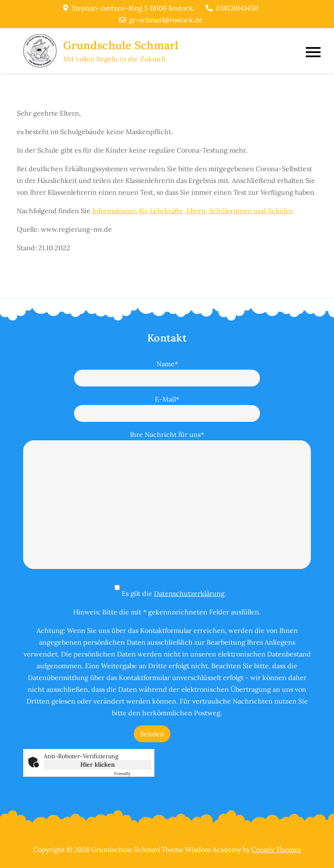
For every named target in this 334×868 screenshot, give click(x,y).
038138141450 (232, 8)
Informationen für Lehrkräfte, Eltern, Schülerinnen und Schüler (192, 211)
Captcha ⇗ (133, 774)
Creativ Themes (276, 849)
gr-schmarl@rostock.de (161, 20)
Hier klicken (98, 765)
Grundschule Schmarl (121, 45)
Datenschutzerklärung (189, 593)
